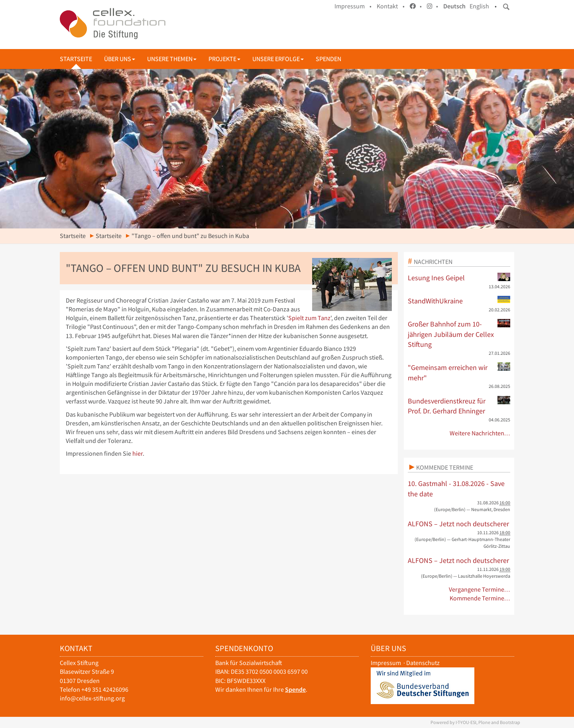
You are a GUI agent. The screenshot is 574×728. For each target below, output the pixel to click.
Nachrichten (433, 262)
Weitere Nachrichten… (480, 433)
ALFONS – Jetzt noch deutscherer (458, 524)
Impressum (386, 663)
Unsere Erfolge (278, 59)
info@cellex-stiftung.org (92, 698)
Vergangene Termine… (480, 589)
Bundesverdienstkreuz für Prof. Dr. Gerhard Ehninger (459, 406)
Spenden (328, 59)
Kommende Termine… (480, 598)
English (479, 6)
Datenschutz (423, 663)
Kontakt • (391, 6)
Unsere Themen (172, 59)
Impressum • (353, 6)
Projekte (224, 59)
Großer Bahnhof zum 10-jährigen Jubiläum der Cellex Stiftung (459, 334)
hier (138, 454)
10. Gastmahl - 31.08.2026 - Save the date (456, 489)
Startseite (76, 59)
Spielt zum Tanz (309, 318)
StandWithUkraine (459, 301)
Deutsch (454, 6)
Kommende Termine (445, 467)
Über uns (120, 59)
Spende (295, 690)
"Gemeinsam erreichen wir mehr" (459, 372)
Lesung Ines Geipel (459, 277)
